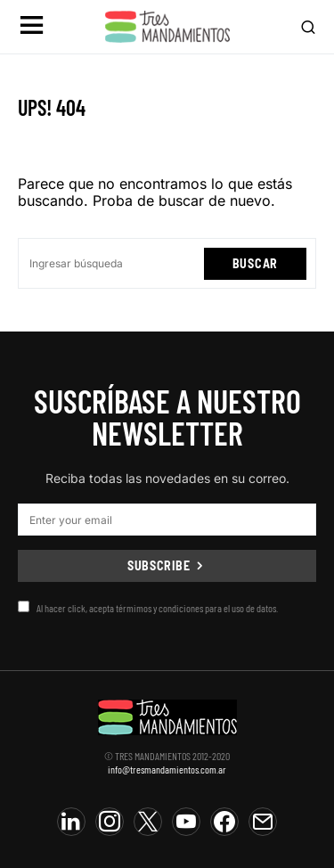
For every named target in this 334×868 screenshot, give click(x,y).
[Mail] (263, 822)
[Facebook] (224, 822)
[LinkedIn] (71, 822)
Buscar (255, 263)
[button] (32, 27)
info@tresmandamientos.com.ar (167, 769)
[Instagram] (110, 822)
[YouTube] (186, 822)
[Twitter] (148, 822)
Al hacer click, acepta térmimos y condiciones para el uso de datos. (148, 607)
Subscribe (159, 565)
